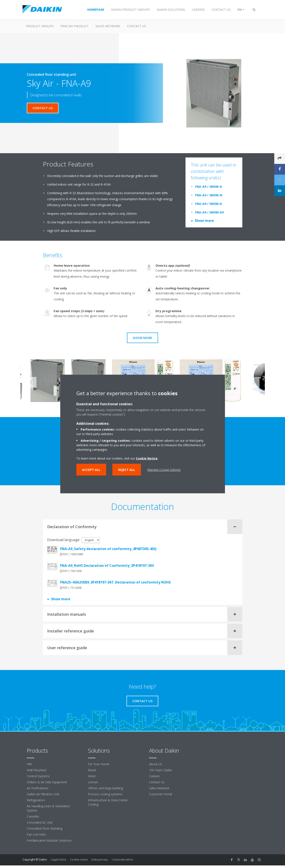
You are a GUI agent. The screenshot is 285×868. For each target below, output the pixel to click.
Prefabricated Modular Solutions (49, 840)
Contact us (136, 26)
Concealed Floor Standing (45, 828)
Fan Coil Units (36, 834)
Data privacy (100, 859)
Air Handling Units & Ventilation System (48, 808)
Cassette (33, 816)
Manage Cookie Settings (164, 470)
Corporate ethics (123, 859)
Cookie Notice (147, 458)
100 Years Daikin (161, 770)
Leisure (93, 782)
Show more (204, 221)
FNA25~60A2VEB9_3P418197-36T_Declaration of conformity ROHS (115, 582)
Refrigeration (36, 800)
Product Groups (40, 26)
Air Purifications (38, 788)
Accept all (91, 470)
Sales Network (108, 26)
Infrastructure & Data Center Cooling (108, 802)
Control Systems (38, 776)
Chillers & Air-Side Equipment (47, 782)
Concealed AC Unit (40, 822)
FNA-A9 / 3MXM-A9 (209, 212)
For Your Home (99, 764)
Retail (92, 770)
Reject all (127, 470)
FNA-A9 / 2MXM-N (209, 195)
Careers (154, 776)
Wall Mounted (36, 770)
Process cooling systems (105, 794)
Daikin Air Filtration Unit (43, 794)
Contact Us (157, 782)
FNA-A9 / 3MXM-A (209, 204)
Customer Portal (161, 794)
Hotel (92, 776)
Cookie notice (79, 859)
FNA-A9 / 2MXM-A (209, 187)
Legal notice (59, 859)
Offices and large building (105, 788)
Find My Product (75, 26)
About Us (155, 764)
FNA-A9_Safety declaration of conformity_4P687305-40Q (108, 549)
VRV (29, 764)
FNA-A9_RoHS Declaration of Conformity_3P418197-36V (107, 566)
